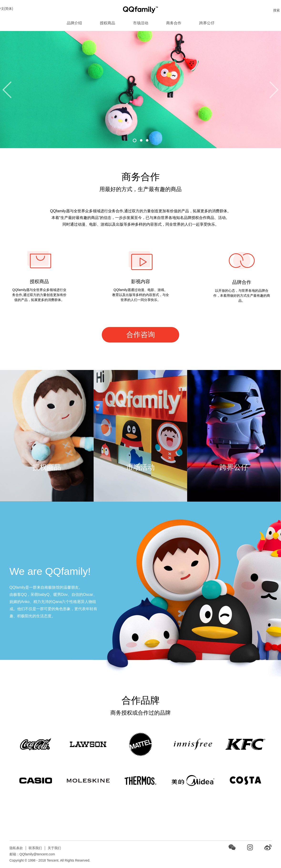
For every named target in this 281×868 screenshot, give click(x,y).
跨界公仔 (207, 23)
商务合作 (174, 23)
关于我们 (54, 848)
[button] (135, 140)
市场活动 (141, 23)
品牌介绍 (74, 23)
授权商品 (107, 23)
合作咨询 (141, 335)
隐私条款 (16, 848)
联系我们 (35, 848)
